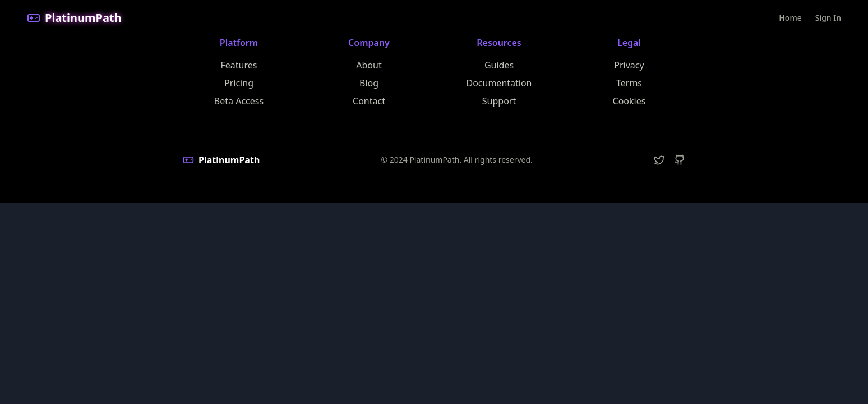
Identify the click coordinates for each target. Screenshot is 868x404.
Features (239, 65)
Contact (369, 101)
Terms (629, 83)
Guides (499, 65)
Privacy (629, 65)
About (369, 65)
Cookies (629, 101)
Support (499, 101)
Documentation (499, 83)
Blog (369, 83)
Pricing (239, 83)
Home (790, 18)
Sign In (828, 18)
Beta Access (239, 101)
